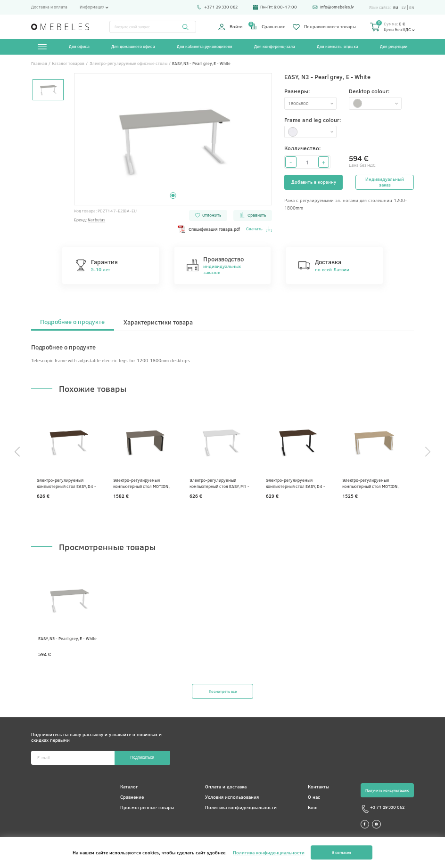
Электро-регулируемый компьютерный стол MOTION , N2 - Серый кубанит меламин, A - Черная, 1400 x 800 (145, 483)
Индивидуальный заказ (385, 182)
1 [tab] (173, 196)
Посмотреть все (222, 692)
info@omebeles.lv (332, 7)
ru (395, 7)
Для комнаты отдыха (338, 46)
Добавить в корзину (314, 182)
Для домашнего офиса (133, 46)
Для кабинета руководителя (205, 46)
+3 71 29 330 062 (377, 810)
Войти (231, 27)
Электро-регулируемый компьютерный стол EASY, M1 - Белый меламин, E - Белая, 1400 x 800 (221, 483)
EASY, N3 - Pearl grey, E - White (67, 638)
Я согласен (342, 852)
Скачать (259, 229)
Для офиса (80, 46)
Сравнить (253, 215)
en (411, 7)
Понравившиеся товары (324, 27)
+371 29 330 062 (216, 7)
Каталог (128, 787)
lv (403, 7)
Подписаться (142, 758)
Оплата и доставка (223, 787)
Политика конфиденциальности (239, 808)
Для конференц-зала (275, 46)
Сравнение (268, 27)
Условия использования (230, 797)
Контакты (315, 787)
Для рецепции (394, 46)
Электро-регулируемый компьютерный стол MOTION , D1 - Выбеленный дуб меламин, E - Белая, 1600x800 (375, 483)
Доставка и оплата (49, 7)
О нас (311, 797)
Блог (310, 808)
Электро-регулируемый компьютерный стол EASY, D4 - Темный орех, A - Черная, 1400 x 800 (299, 483)
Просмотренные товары (146, 808)
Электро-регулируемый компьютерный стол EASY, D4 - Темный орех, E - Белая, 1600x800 (68, 483)
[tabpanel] (173, 139)
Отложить (208, 215)
